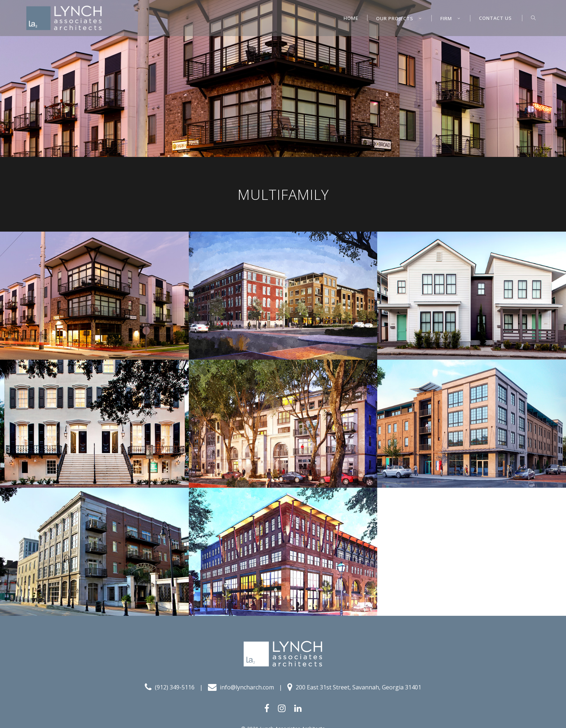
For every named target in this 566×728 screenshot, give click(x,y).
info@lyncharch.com (241, 687)
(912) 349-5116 (170, 687)
